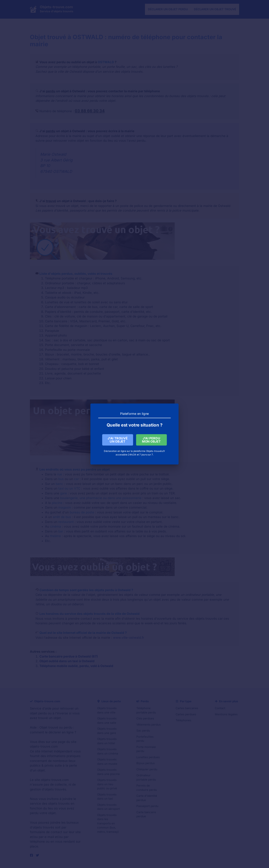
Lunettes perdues (148, 757)
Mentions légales (226, 714)
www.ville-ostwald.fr (129, 638)
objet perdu (38, 713)
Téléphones (183, 720)
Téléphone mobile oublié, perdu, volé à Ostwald (76, 666)
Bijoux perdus (146, 763)
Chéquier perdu (147, 769)
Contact (220, 708)
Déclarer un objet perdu (168, 9)
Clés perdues (145, 718)
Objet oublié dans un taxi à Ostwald (67, 661)
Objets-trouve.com (56, 7)
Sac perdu (143, 731)
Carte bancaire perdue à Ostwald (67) (69, 656)
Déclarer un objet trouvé (215, 9)
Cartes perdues (186, 714)
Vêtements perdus (149, 725)
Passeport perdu (147, 806)
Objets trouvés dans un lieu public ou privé (107, 784)
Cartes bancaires (187, 708)
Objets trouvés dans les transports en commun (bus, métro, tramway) (108, 823)
